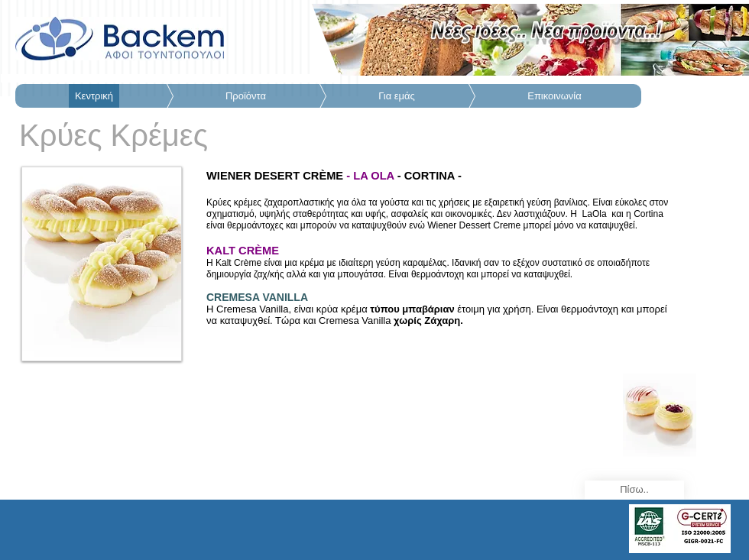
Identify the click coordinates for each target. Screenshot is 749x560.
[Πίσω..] (634, 490)
